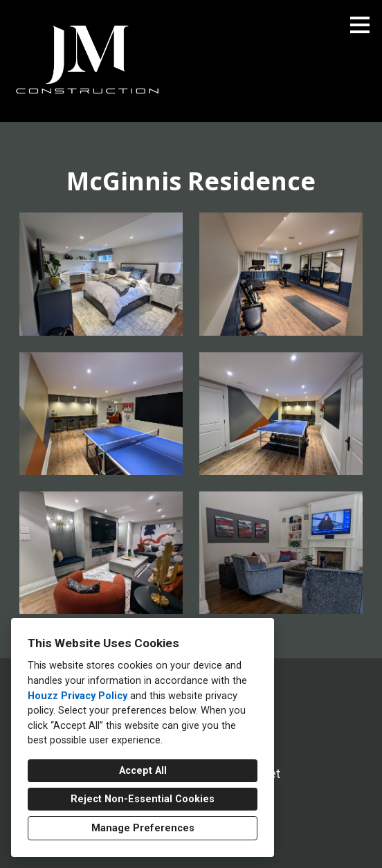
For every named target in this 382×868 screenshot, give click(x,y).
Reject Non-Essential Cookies (143, 799)
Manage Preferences (143, 828)
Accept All (143, 771)
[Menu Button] (360, 25)
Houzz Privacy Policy (78, 696)
